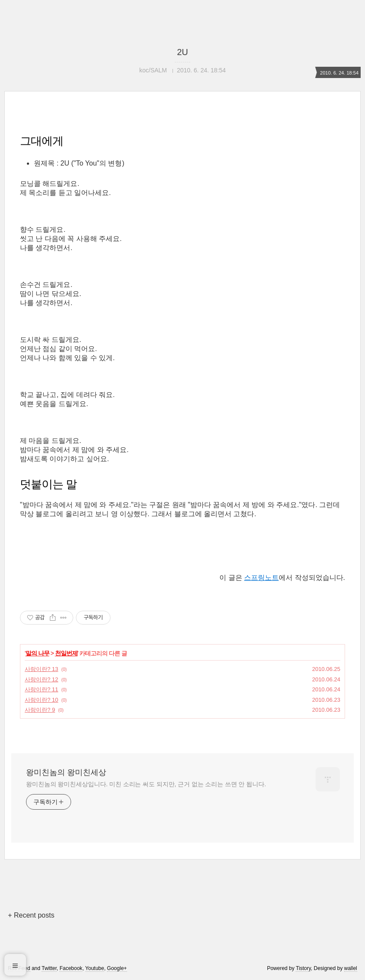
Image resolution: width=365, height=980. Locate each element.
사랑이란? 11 (41, 689)
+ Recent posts (31, 915)
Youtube (95, 968)
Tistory (303, 968)
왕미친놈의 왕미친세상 (66, 772)
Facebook (71, 968)
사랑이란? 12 (41, 679)
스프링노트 (261, 578)
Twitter (49, 968)
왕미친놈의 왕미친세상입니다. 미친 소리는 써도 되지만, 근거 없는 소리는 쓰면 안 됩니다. (146, 784)
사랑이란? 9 (40, 710)
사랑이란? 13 (41, 669)
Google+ (117, 968)
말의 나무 (37, 653)
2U (182, 52)
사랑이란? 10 (41, 700)
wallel (351, 968)
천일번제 (66, 653)
